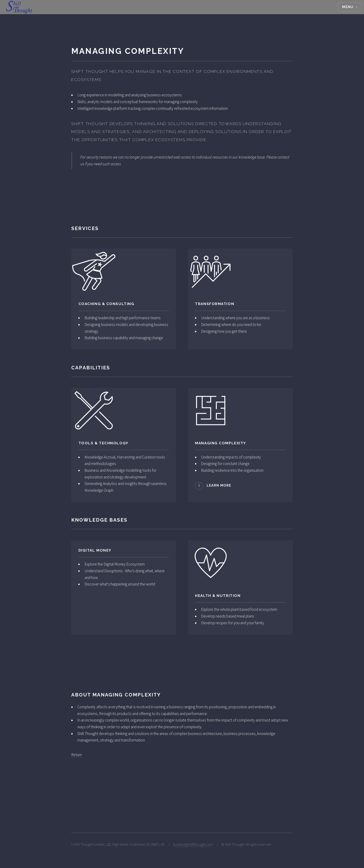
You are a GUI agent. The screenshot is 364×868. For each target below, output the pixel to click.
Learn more (219, 485)
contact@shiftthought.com (194, 844)
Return (77, 755)
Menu (348, 7)
